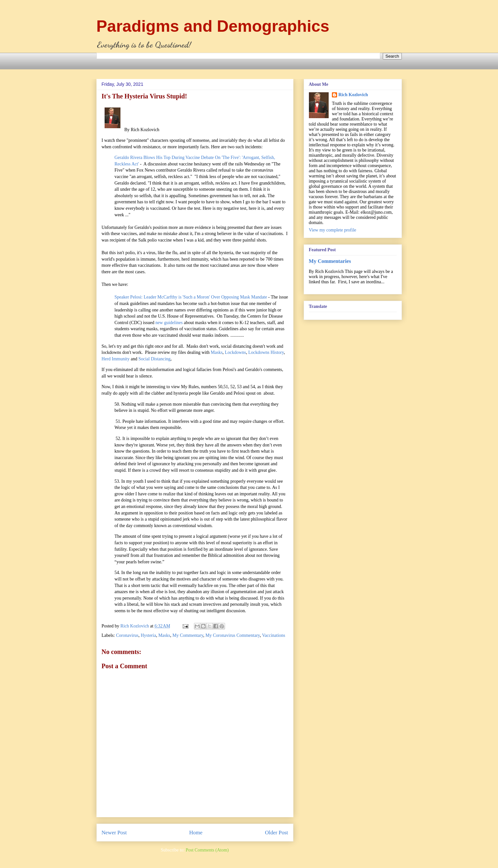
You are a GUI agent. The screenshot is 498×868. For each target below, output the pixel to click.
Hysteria (148, 635)
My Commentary (188, 635)
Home (196, 833)
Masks (217, 352)
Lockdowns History (266, 352)
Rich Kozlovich (353, 95)
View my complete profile (333, 230)
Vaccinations (274, 635)
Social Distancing (154, 359)
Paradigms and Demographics (213, 26)
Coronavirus (127, 635)
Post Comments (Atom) (207, 850)
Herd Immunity (116, 359)
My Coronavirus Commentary (233, 635)
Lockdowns (235, 352)
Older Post (276, 833)
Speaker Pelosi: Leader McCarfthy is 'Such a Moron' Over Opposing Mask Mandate (191, 297)
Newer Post (114, 833)
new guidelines (169, 323)
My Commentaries (330, 261)
